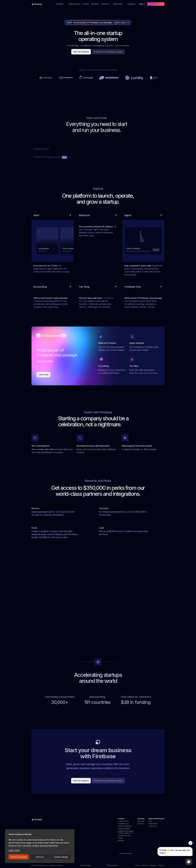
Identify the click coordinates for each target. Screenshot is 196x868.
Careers (140, 824)
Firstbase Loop (123, 824)
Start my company (81, 52)
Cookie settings (61, 857)
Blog (150, 821)
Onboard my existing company (108, 52)
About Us (141, 821)
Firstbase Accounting (126, 831)
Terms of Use (85, 865)
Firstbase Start (123, 821)
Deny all (40, 857)
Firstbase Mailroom (125, 826)
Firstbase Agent (124, 829)
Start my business (156, 4)
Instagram (153, 865)
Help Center (153, 824)
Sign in (142, 4)
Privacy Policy (112, 865)
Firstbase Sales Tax (125, 833)
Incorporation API (124, 836)
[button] (61, 4)
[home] (43, 4)
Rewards (95, 4)
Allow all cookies (19, 857)
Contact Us (153, 826)
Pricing (86, 4)
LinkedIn (145, 865)
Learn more (14, 850)
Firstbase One (74, 4)
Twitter (137, 865)
